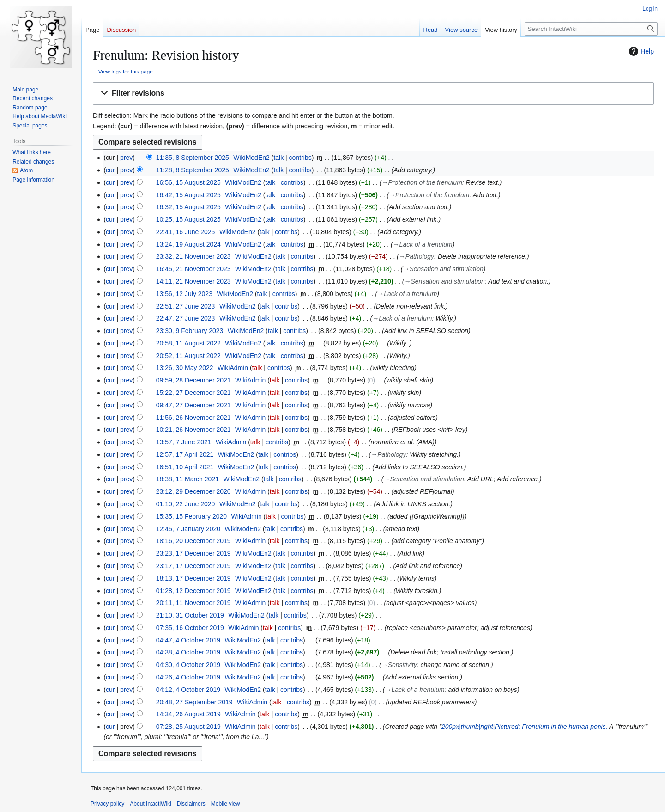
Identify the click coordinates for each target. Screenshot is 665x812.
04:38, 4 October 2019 (188, 652)
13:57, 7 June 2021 (184, 442)
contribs (300, 158)
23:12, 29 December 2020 (193, 491)
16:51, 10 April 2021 (185, 467)
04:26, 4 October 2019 (188, 677)
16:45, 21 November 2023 (193, 269)
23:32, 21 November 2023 (193, 256)
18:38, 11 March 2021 (187, 479)
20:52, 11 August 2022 (188, 356)
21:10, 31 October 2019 (190, 615)
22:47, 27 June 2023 (186, 318)
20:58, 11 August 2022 (188, 343)
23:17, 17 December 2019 (193, 566)
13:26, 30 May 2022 (185, 368)
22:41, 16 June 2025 (186, 232)
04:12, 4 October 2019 (188, 690)
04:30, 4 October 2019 (188, 665)
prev (126, 158)
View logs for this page (126, 71)
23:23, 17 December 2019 (193, 553)
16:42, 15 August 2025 (188, 195)
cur (110, 170)
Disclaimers (191, 804)
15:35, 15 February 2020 (191, 516)
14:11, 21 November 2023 (193, 281)
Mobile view (226, 804)
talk (278, 158)
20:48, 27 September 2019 (194, 702)
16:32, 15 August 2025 (188, 207)
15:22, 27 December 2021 (193, 393)
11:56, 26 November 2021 (193, 418)
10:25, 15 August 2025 (188, 219)
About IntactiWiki (150, 804)
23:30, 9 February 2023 (190, 331)
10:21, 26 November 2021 (193, 430)
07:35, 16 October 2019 (190, 628)
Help (640, 51)
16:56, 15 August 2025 (188, 182)
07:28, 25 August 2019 (188, 727)
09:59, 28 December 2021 (193, 380)
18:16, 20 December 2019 (193, 541)
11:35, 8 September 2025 (193, 158)
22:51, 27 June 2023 (186, 306)
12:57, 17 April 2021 (185, 454)
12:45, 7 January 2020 (188, 529)
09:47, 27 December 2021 (193, 405)
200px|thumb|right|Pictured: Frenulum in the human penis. (525, 727)
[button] (373, 94)
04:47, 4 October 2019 (188, 640)
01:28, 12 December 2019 (193, 591)
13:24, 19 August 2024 (188, 244)
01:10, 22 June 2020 (186, 504)
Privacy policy (107, 804)
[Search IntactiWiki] (591, 29)
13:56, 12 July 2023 (184, 294)
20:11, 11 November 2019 (193, 603)
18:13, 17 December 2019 (193, 578)
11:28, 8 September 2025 (193, 170)
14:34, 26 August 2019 (188, 714)
